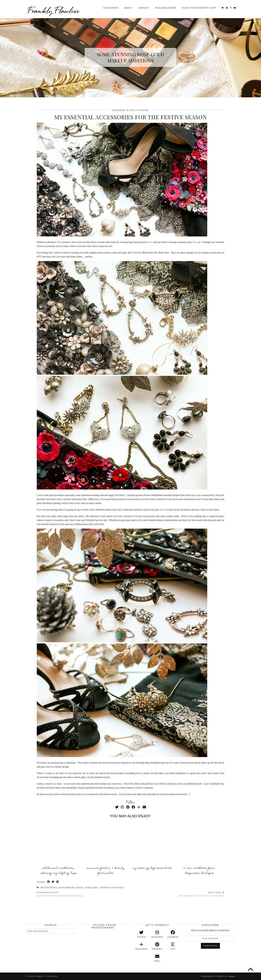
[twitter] (141, 934)
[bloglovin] (141, 946)
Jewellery (91, 887)
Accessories (49, 887)
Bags (80, 887)
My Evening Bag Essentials (153, 868)
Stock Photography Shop (199, 7)
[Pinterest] (227, 7)
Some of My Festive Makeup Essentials (60, 894)
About (128, 7)
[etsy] (173, 946)
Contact (144, 7)
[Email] (235, 7)
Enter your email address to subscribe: (210, 930)
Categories (111, 7)
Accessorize (67, 887)
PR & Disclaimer (166, 7)
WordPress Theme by (218, 976)
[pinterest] (157, 946)
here (195, 242)
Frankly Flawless (53, 10)
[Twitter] (223, 7)
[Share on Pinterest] (58, 882)
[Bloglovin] (231, 7)
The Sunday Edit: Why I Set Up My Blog (201, 894)
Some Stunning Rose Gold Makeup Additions (130, 57)
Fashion (143, 110)
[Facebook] (133, 807)
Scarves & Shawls (112, 887)
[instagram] (157, 934)
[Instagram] (122, 807)
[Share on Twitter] (53, 882)
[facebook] (173, 934)
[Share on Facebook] (49, 882)
